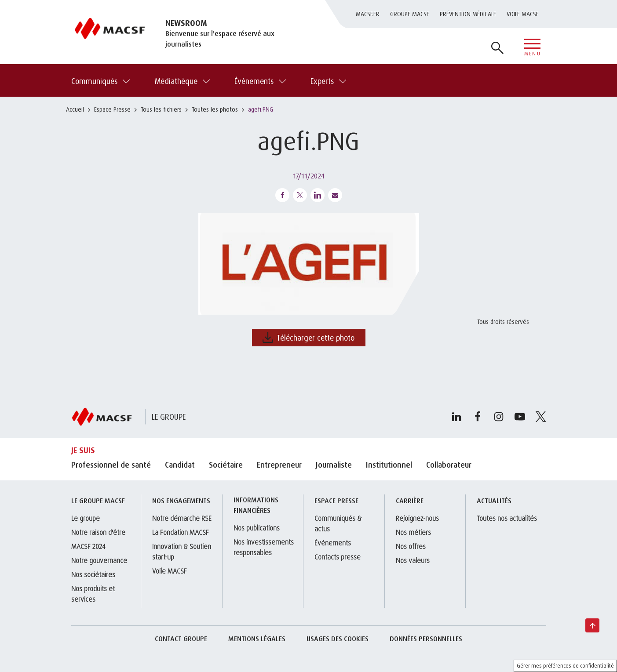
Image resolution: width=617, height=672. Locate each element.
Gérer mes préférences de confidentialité (565, 666)
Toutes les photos (215, 109)
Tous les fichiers (161, 109)
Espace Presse (112, 109)
